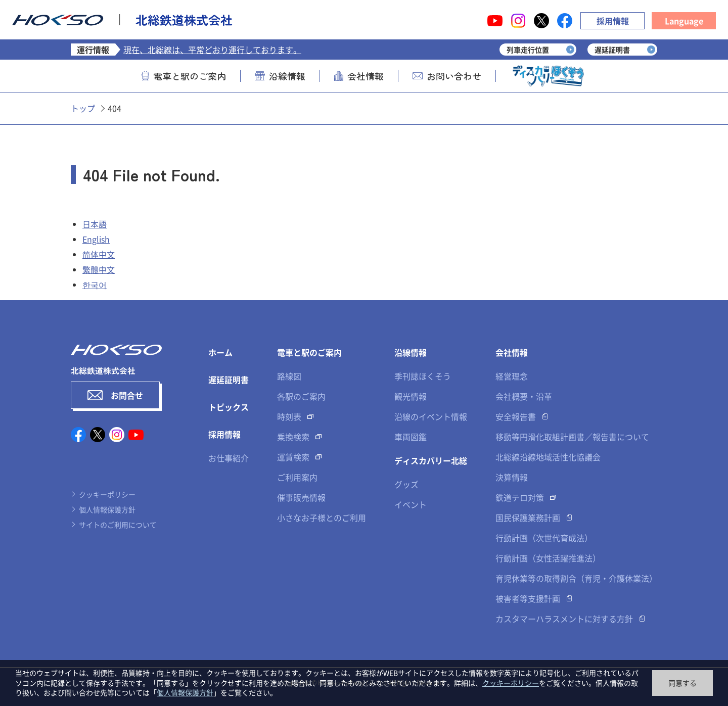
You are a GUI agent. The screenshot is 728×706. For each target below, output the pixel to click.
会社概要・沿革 (524, 396)
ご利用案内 (297, 477)
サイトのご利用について (118, 525)
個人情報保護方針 (107, 509)
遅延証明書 (229, 380)
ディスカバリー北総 (431, 460)
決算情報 (512, 477)
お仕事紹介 (229, 458)
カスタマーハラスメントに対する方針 (564, 619)
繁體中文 (99, 269)
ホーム (220, 352)
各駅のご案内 (301, 396)
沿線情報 (280, 76)
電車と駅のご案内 (184, 76)
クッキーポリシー (107, 494)
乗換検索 (293, 437)
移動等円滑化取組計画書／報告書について (572, 437)
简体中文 (99, 254)
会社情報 (359, 76)
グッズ (406, 484)
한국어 (95, 285)
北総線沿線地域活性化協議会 (548, 457)
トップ (83, 108)
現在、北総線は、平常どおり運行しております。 (212, 50)
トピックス (229, 407)
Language (684, 21)
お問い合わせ (447, 76)
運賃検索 (293, 457)
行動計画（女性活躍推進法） (548, 558)
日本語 (95, 224)
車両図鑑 (411, 437)
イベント (411, 504)
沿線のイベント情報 (431, 416)
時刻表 (289, 416)
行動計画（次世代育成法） (544, 538)
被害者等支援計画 (528, 598)
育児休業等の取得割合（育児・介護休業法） (576, 578)
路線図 (289, 376)
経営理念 (512, 376)
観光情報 (411, 396)
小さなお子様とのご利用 (322, 517)
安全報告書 (516, 416)
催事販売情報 (301, 497)
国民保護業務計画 (528, 517)
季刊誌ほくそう (423, 376)
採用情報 (613, 21)
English (96, 239)
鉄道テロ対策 (520, 497)
